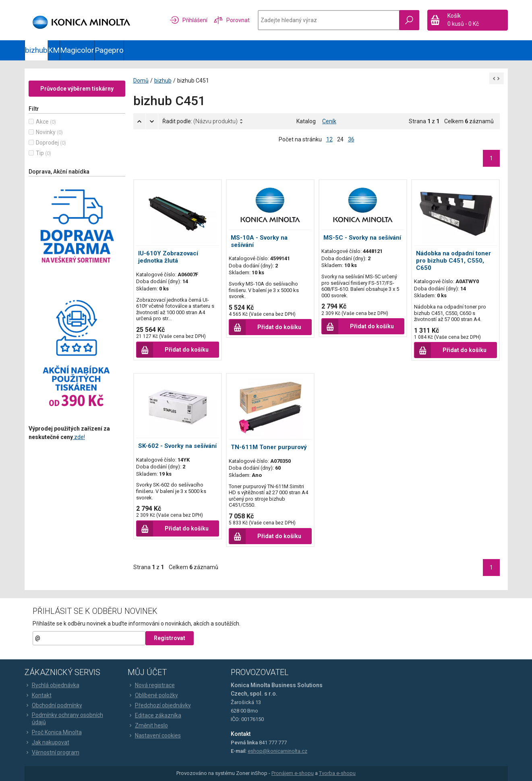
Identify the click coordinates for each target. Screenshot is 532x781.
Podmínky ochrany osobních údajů (64, 719)
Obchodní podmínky (53, 705)
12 (329, 139)
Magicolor (77, 50)
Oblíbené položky (153, 695)
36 (351, 139)
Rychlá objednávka (52, 685)
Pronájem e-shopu (293, 773)
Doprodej (47, 143)
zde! (79, 437)
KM (54, 50)
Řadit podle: (200, 121)
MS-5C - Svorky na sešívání (362, 238)
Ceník (329, 121)
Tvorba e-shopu (337, 773)
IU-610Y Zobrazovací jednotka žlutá (168, 257)
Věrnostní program (52, 752)
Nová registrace (151, 685)
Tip (40, 153)
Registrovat (170, 638)
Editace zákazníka (154, 715)
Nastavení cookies (154, 735)
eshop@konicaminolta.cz (277, 751)
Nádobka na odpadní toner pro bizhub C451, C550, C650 (453, 261)
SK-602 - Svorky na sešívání (177, 446)
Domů (141, 81)
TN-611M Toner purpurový (269, 447)
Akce (42, 122)
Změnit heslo (148, 725)
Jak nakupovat (47, 742)
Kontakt (38, 695)
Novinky (46, 132)
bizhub (36, 50)
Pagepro (109, 50)
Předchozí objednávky (159, 705)
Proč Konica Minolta (53, 732)
